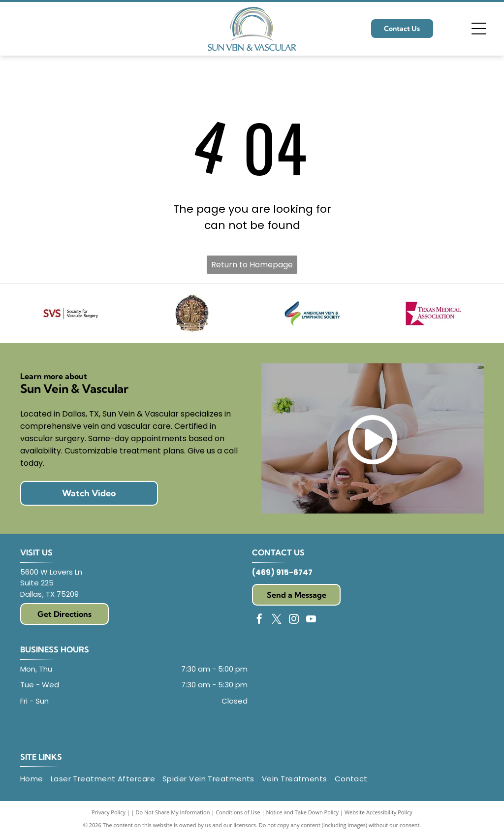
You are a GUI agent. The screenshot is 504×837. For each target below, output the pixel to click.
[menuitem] (35, 779)
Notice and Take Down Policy (303, 812)
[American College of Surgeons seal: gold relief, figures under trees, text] (191, 313)
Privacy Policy (109, 812)
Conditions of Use (238, 812)
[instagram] (294, 620)
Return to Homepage (252, 265)
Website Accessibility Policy (378, 812)
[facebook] (259, 620)
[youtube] (311, 620)
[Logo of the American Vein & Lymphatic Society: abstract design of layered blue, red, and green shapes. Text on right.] (313, 313)
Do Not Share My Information (173, 812)
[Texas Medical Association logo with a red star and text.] (434, 313)
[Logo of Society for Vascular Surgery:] (70, 313)
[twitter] (277, 620)
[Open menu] (479, 29)
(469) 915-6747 (282, 572)
